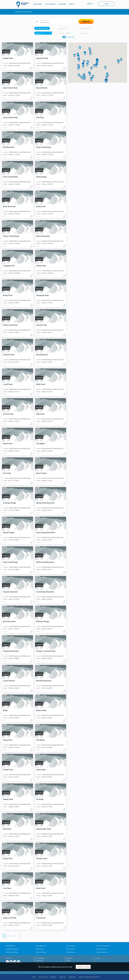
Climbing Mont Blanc (12, 952)
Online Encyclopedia (23, 12)
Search (86, 21)
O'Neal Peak (41, 266)
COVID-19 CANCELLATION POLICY (89, 977)
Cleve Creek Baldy (10, 177)
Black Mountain (9, 206)
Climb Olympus (71, 952)
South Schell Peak (10, 118)
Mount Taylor (41, 473)
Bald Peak (7, 829)
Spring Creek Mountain (45, 503)
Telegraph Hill (9, 266)
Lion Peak (7, 888)
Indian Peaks (41, 710)
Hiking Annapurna (102, 949)
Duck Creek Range (10, 562)
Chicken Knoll (42, 859)
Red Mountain (9, 147)
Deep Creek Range (44, 147)
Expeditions (40, 961)
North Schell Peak (10, 88)
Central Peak (8, 414)
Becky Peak (8, 295)
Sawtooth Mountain (11, 651)
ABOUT (72, 4)
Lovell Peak (8, 384)
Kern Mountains (9, 621)
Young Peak (41, 918)
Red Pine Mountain (44, 681)
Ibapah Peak (8, 58)
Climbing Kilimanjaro (12, 949)
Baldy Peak (41, 384)
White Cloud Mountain (45, 562)
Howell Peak (8, 770)
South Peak (41, 888)
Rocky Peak (41, 206)
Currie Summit (9, 681)
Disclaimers (72, 977)
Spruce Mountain (43, 236)
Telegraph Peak (42, 295)
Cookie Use (62, 977)
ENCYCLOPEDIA (50, 4)
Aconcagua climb (41, 946)
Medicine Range (43, 621)
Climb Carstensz (41, 952)
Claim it (5, 68)
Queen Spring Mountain (46, 532)
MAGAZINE (62, 4)
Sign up (90, 4)
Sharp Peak (8, 740)
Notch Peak (8, 444)
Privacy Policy (43, 977)
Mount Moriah (42, 88)
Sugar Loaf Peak (10, 918)
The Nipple (41, 444)
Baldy (5, 710)
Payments (53, 977)
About (98, 958)
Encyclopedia (40, 958)
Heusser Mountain (10, 592)
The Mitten (41, 740)
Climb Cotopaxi (71, 946)
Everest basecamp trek (103, 946)
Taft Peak (40, 118)
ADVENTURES (38, 4)
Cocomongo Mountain (45, 592)
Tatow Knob (41, 770)
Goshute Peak (9, 355)
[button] (96, 66)
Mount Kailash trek (102, 952)
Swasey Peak (41, 325)
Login (106, 4)
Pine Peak (7, 473)
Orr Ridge (40, 799)
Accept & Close (83, 967)
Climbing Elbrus (10, 946)
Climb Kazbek (70, 949)
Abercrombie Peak (44, 829)
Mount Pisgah (9, 532)
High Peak (40, 414)
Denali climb (40, 949)
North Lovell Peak (10, 325)
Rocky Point (8, 859)
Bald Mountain (42, 355)
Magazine (69, 958)
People (68, 961)
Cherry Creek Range (11, 236)
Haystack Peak (42, 58)
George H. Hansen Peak (46, 651)
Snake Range (41, 177)
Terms (34, 977)
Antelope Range (9, 503)
